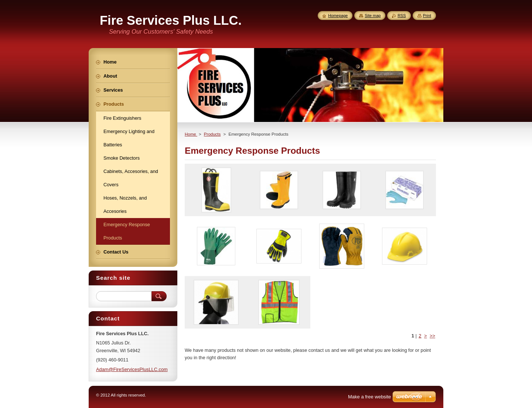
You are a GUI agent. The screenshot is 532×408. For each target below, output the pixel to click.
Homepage (338, 16)
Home (191, 134)
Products (212, 134)
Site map (373, 16)
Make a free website (369, 397)
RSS (402, 16)
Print (427, 16)
